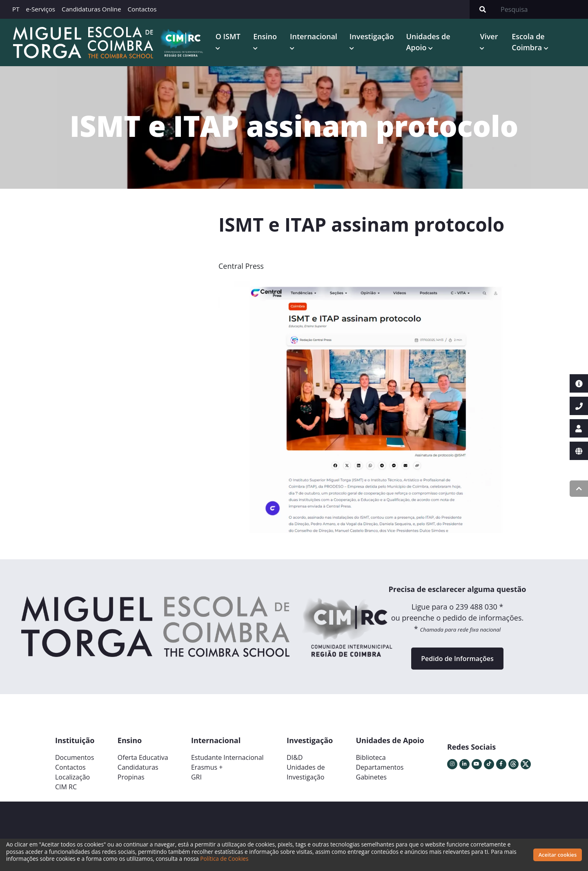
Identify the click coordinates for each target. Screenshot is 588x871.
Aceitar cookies (558, 855)
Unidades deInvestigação (306, 772)
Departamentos (380, 767)
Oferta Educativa (143, 757)
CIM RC (66, 787)
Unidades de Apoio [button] (428, 42)
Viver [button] (489, 36)
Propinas (131, 777)
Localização (72, 777)
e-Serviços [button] (41, 9)
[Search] (542, 9)
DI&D (295, 757)
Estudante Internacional (227, 757)
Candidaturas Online (91, 9)
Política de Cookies (224, 859)
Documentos (75, 757)
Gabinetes (371, 777)
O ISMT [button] (228, 36)
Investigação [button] (372, 36)
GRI (196, 777)
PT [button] (16, 9)
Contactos (142, 9)
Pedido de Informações (457, 659)
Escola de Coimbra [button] (528, 42)
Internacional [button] (314, 36)
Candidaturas (138, 767)
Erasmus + (207, 767)
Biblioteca (371, 757)
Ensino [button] (265, 36)
